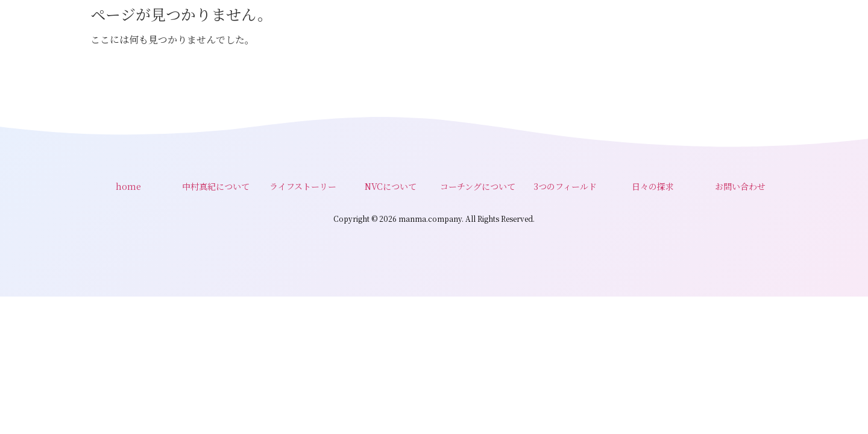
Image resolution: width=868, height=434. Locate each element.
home (128, 186)
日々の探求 (653, 186)
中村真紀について (216, 186)
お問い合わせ (740, 186)
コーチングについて (478, 186)
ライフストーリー (303, 186)
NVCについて (391, 186)
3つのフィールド (565, 186)
